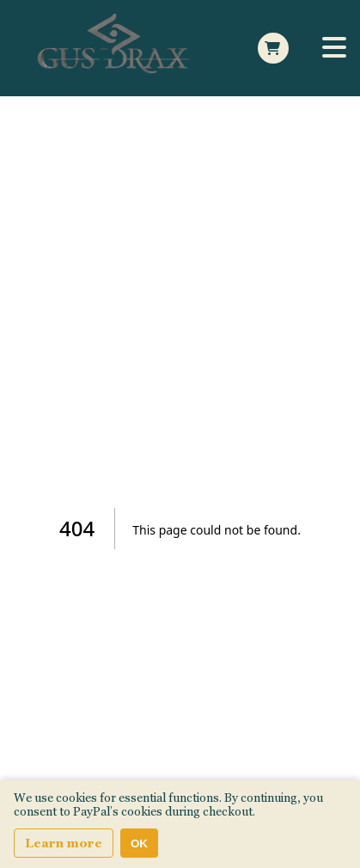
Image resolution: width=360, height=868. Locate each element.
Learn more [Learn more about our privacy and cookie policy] (64, 843)
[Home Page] (117, 48)
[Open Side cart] (273, 48)
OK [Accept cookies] (139, 844)
